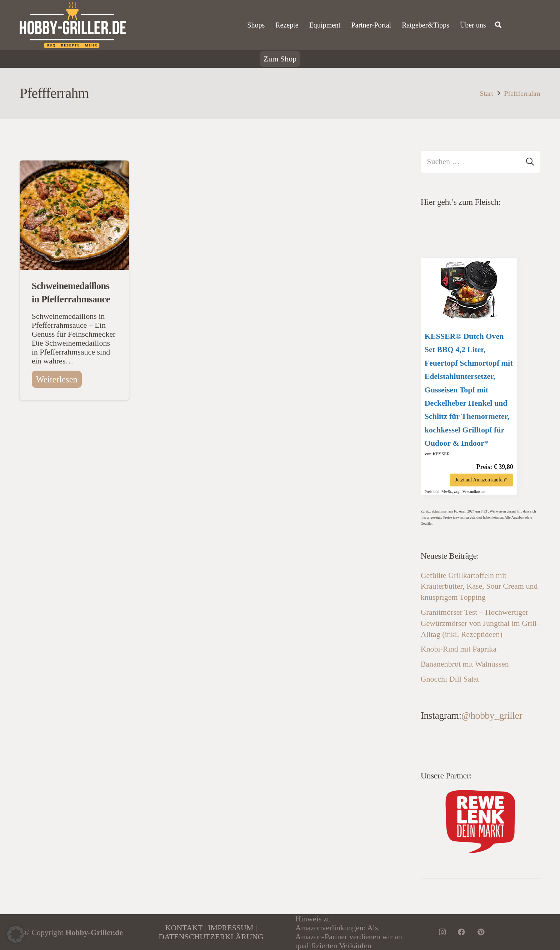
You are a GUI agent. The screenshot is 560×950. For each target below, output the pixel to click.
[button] (16, 934)
